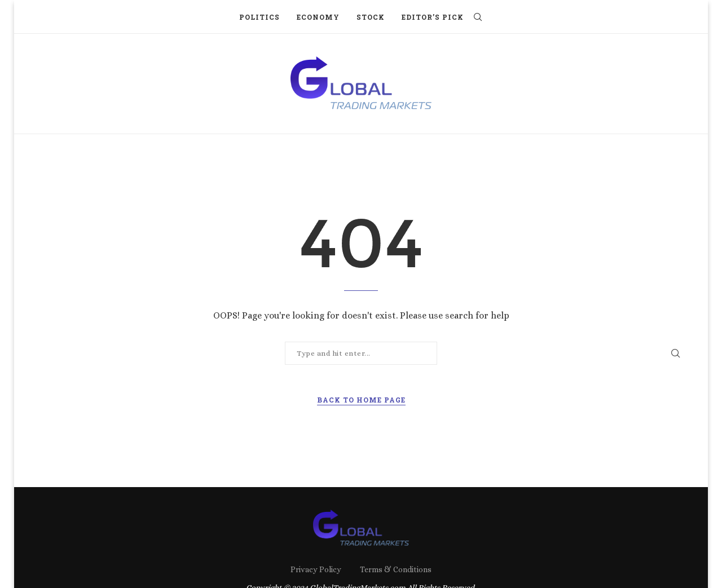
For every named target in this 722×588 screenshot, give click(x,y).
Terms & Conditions (396, 569)
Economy (318, 17)
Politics (259, 17)
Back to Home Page (361, 400)
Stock (371, 17)
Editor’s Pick (433, 17)
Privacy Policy (316, 569)
